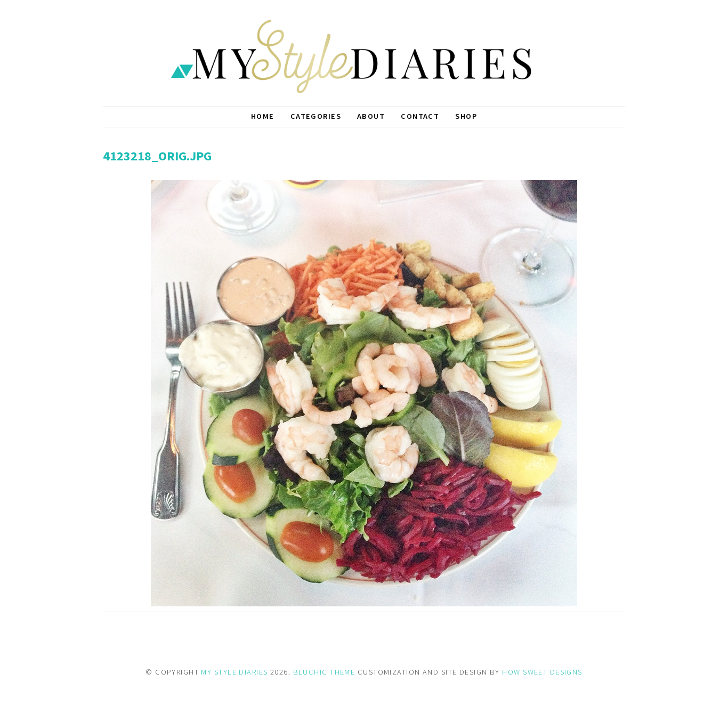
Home (263, 116)
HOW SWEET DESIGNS (542, 672)
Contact (420, 116)
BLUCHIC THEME (324, 672)
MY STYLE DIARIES (234, 672)
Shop (466, 116)
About (371, 116)
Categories (316, 116)
